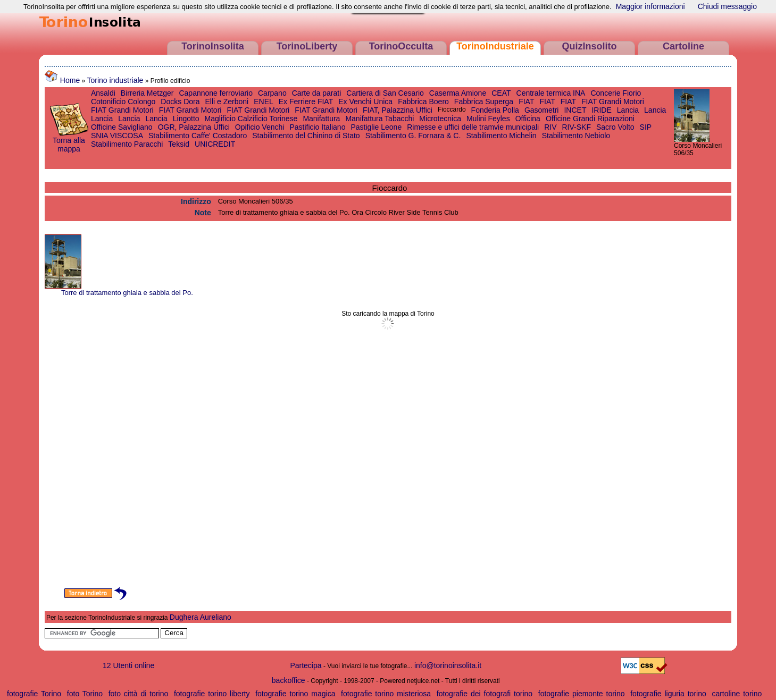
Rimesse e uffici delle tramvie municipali (473, 127)
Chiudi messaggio (727, 6)
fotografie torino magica (295, 694)
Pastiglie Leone (376, 127)
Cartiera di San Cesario (385, 93)
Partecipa (306, 665)
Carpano (272, 93)
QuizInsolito (590, 46)
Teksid (179, 144)
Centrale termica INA (551, 93)
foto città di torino (139, 694)
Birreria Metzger (147, 93)
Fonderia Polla (495, 110)
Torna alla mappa (69, 141)
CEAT (501, 93)
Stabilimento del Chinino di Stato (306, 136)
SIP (646, 127)
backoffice (289, 680)
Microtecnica (440, 119)
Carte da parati (317, 93)
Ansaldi (103, 93)
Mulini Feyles (488, 119)
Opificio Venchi (260, 127)
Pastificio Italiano (317, 127)
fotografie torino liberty (212, 694)
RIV (550, 127)
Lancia (628, 110)
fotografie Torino (34, 694)
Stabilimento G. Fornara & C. (413, 136)
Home (62, 80)
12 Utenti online (128, 665)
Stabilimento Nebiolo (576, 136)
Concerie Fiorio (616, 93)
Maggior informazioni (650, 6)
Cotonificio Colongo (123, 102)
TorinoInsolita (213, 46)
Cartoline (683, 46)
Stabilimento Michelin (501, 136)
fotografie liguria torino (668, 694)
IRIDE (601, 110)
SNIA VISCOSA (117, 136)
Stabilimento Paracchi (127, 144)
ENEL (264, 102)
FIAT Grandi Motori (613, 102)
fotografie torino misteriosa (386, 694)
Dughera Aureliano (201, 617)
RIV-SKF (576, 127)
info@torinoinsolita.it (448, 665)
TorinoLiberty (307, 46)
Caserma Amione (458, 93)
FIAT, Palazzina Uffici (398, 110)
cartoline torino (737, 694)
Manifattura (321, 119)
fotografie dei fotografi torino (485, 694)
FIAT (526, 102)
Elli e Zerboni (227, 102)
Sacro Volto (615, 127)
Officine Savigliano (122, 127)
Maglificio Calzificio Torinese (251, 119)
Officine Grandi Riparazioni (590, 119)
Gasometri (542, 110)
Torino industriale (115, 80)
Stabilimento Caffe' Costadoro (198, 136)
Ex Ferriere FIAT (306, 102)
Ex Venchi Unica (365, 102)
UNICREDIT (215, 144)
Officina (528, 119)
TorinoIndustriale (495, 46)
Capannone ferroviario (216, 93)
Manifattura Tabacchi (379, 119)
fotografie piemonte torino (582, 694)
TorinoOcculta (401, 46)
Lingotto (186, 119)
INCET (575, 110)
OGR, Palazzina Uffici (194, 127)
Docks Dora (180, 102)
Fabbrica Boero (423, 102)
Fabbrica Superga (484, 102)
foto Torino (85, 694)
